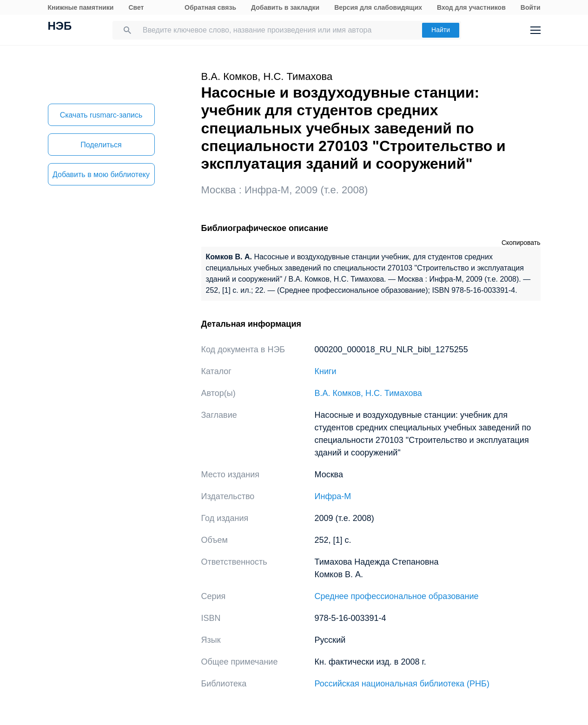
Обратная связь (210, 7)
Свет (136, 7)
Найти (441, 30)
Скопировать (521, 243)
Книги (326, 371)
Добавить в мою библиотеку (101, 175)
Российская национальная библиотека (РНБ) (402, 684)
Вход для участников (471, 7)
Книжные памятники (81, 7)
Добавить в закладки (285, 7)
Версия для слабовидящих (378, 7)
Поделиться (101, 145)
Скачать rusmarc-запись (101, 115)
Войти (531, 7)
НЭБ (60, 27)
